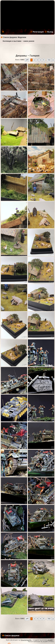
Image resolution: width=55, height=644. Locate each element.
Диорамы (21, 56)
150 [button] (49, 60)
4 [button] (40, 60)
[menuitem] (49, 32)
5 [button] (44, 60)
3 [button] (37, 60)
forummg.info (26, 640)
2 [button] (34, 60)
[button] (27, 60)
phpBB (50, 640)
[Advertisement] (27, 49)
